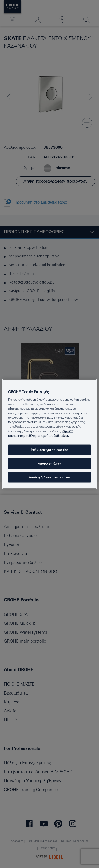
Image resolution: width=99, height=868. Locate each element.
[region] (49, 434)
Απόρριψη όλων (49, 463)
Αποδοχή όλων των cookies (49, 477)
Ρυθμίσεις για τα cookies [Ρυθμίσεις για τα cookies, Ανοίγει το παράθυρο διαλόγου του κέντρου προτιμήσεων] (49, 450)
